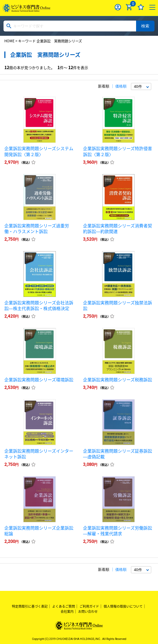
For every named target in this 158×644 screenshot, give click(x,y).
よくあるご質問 (64, 606)
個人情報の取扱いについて (123, 606)
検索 (145, 26)
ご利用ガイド (89, 606)
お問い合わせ (88, 611)
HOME (9, 41)
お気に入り (141, 7)
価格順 (121, 86)
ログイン (118, 7)
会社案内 (67, 611)
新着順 (104, 86)
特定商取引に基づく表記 (30, 606)
